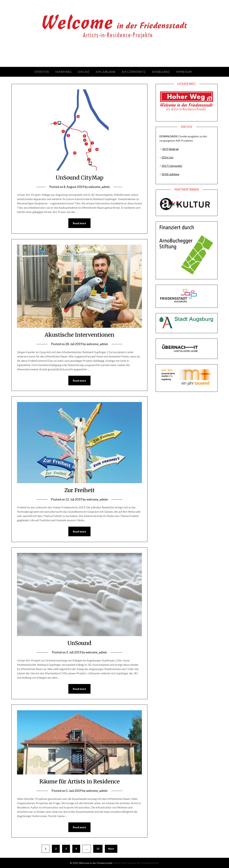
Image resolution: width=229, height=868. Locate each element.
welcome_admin (99, 187)
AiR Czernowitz (134, 72)
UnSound (79, 643)
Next (111, 849)
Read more (79, 223)
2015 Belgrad (170, 149)
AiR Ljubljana (106, 72)
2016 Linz (167, 157)
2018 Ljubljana (170, 174)
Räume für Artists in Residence (80, 781)
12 (98, 849)
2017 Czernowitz (172, 166)
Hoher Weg (64, 72)
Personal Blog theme (148, 863)
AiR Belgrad (161, 72)
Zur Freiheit (80, 490)
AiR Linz (84, 72)
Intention (42, 72)
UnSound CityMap (80, 178)
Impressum (184, 72)
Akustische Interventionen (79, 335)
